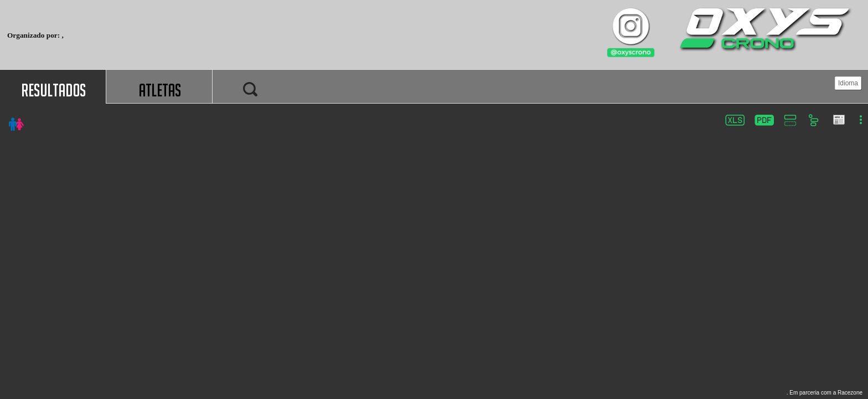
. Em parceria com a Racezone (825, 393)
